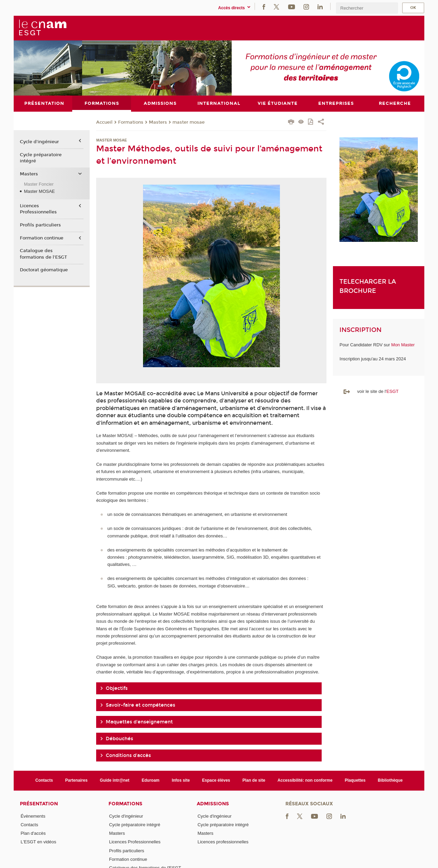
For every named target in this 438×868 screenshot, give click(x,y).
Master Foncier (39, 184)
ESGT (392, 391)
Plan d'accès (33, 833)
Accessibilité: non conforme (305, 780)
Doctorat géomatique (44, 270)
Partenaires (76, 780)
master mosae (189, 122)
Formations (131, 122)
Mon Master (403, 345)
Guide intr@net (115, 780)
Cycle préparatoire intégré (41, 158)
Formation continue (42, 238)
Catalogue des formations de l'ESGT (43, 254)
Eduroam (151, 780)
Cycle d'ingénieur (39, 142)
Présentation (39, 803)
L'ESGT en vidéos (38, 842)
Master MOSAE (39, 191)
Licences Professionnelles (38, 209)
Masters (158, 122)
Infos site (181, 780)
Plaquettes (355, 780)
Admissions (213, 803)
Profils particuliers (40, 225)
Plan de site (254, 780)
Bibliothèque (390, 780)
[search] (367, 8)
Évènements (33, 816)
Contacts (44, 780)
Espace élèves (216, 780)
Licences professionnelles (223, 842)
